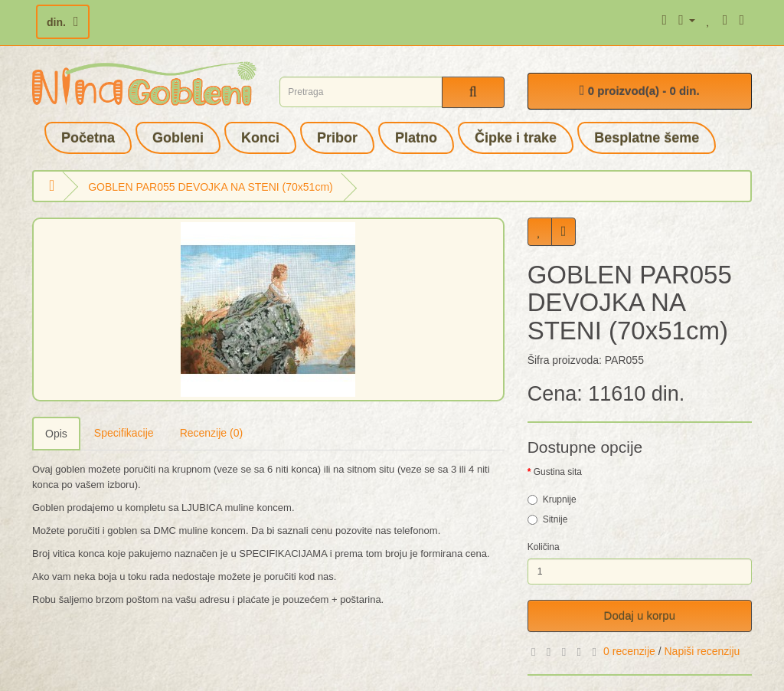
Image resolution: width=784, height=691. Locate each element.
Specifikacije (124, 433)
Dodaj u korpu (640, 616)
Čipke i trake (516, 138)
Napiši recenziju (702, 651)
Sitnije (548, 519)
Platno (416, 138)
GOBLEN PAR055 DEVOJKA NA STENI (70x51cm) (211, 187)
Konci (260, 138)
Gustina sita (558, 472)
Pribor (337, 138)
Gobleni (178, 138)
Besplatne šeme (647, 138)
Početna (88, 138)
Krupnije (552, 499)
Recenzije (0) (211, 433)
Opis (56, 434)
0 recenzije (629, 651)
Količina (544, 547)
